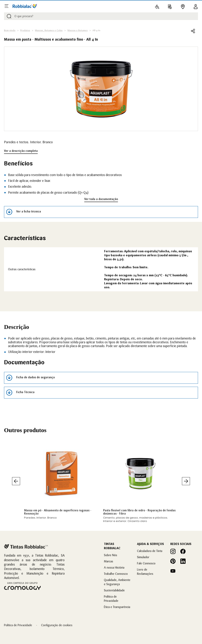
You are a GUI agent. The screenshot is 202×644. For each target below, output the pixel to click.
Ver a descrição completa (21, 151)
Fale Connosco (146, 563)
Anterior (16, 481)
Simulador (143, 557)
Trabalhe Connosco (116, 574)
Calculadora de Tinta (150, 551)
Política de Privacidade (18, 625)
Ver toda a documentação (101, 199)
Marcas (109, 561)
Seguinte (186, 481)
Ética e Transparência (117, 607)
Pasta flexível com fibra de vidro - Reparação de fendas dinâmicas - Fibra (139, 512)
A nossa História (114, 567)
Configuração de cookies (57, 625)
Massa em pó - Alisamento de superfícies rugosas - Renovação (58, 512)
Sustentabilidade (114, 590)
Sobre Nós (111, 555)
